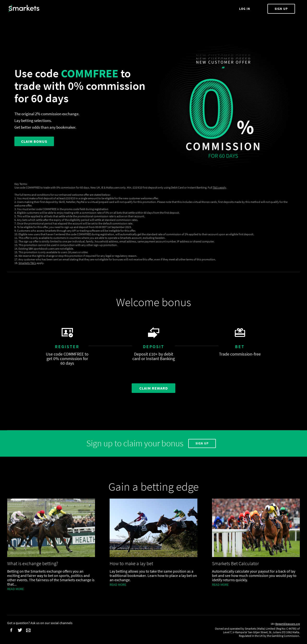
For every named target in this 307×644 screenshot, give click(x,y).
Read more (15, 589)
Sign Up (281, 9)
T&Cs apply (219, 187)
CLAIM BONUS (34, 141)
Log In (245, 9)
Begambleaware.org (288, 624)
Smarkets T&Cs (27, 263)
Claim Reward (154, 388)
